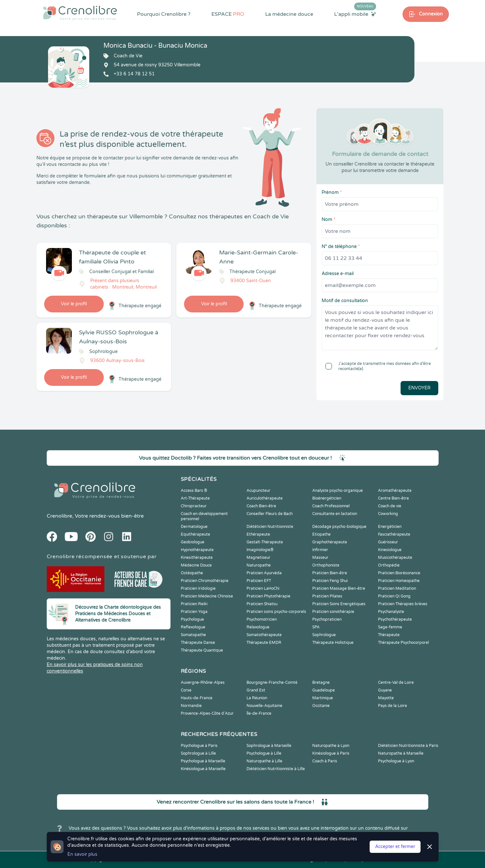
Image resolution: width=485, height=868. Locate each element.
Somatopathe (193, 635)
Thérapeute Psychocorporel (403, 643)
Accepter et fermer (395, 847)
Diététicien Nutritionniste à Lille (276, 769)
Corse (186, 690)
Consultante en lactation (335, 514)
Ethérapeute (258, 534)
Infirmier (320, 550)
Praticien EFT (259, 581)
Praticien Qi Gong (394, 596)
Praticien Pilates (327, 596)
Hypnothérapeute (197, 550)
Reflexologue (193, 627)
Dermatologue (194, 527)
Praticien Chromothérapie (205, 581)
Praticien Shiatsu (262, 604)
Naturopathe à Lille (264, 761)
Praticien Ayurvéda (264, 573)
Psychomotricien (262, 619)
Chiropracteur (194, 506)
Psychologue (192, 619)
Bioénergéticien (327, 498)
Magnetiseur (258, 558)
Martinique (323, 698)
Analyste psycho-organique (338, 491)
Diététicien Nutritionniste (270, 527)
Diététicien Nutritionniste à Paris (408, 746)
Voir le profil (74, 304)
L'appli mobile (355, 14)
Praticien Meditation (397, 588)
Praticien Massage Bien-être (339, 588)
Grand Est (256, 690)
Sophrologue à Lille (198, 753)
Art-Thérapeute (195, 498)
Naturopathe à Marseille (401, 753)
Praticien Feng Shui (330, 581)
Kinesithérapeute (197, 558)
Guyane (385, 690)
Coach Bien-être (261, 506)
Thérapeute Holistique (333, 643)
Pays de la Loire (393, 706)
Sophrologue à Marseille (269, 746)
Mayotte (386, 698)
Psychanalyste (391, 612)
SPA (316, 627)
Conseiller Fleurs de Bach (270, 514)
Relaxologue (258, 627)
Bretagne (321, 682)
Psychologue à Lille (264, 753)
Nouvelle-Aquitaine (264, 706)
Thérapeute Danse (198, 643)
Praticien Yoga (194, 612)
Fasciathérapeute (394, 534)
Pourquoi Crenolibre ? (164, 14)
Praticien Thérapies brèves (403, 604)
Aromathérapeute (395, 491)
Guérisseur (388, 542)
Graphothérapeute (330, 542)
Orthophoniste (326, 565)
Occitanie (321, 706)
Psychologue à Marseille (203, 761)
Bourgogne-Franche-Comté (272, 682)
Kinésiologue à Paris (331, 753)
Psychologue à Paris (199, 746)
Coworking (388, 514)
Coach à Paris (325, 761)
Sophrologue (324, 635)
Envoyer (419, 388)
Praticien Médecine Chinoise (207, 596)
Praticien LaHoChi (263, 588)
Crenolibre (59, 516)
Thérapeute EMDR (264, 643)
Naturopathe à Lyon (331, 746)
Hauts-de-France (197, 698)
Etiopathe (321, 534)
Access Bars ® (194, 491)
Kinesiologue (390, 550)
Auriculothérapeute (265, 498)
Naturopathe (259, 565)
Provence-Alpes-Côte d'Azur (207, 713)
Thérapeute (389, 635)
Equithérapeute (195, 534)
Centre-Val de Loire (396, 682)
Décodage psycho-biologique (339, 527)
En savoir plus (82, 854)
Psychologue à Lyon (396, 761)
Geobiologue (193, 542)
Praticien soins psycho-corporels (276, 612)
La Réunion (257, 698)
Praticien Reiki (194, 604)
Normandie (191, 706)
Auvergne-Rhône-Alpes (203, 682)
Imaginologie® (260, 550)
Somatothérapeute (264, 635)
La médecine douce (289, 14)
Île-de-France (259, 713)
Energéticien (390, 527)
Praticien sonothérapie (333, 612)
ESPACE (228, 14)
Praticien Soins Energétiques (339, 604)
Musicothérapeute (395, 558)
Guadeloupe (324, 690)
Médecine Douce (196, 565)
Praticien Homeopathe (399, 581)
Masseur (320, 558)
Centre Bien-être (393, 498)
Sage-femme (390, 627)
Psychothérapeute (395, 619)
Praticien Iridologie (198, 588)
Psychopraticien (327, 619)
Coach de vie (390, 506)
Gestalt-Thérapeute (265, 542)
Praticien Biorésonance (399, 573)
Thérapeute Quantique (202, 650)
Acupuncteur (258, 491)
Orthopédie (389, 565)
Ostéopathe (192, 573)
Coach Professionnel (331, 506)
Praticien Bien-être (330, 573)
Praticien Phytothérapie (268, 596)
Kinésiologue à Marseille (203, 769)
